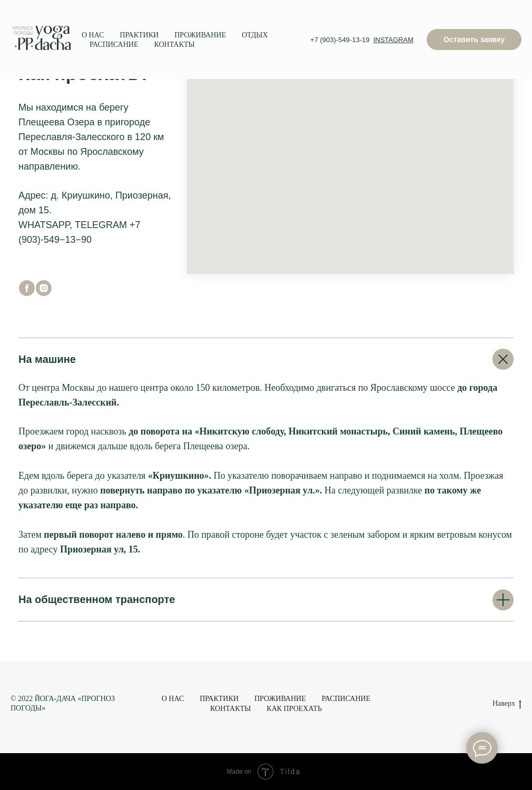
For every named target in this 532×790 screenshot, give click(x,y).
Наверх (507, 704)
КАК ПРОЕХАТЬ (294, 709)
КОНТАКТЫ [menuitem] (175, 45)
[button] (474, 39)
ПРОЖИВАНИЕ (280, 699)
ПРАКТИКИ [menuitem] (139, 35)
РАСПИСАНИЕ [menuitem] (114, 45)
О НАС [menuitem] (93, 35)
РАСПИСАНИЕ (346, 699)
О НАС (173, 699)
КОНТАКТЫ (230, 709)
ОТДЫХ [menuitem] (255, 35)
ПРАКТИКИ (219, 699)
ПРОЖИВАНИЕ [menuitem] (200, 35)
